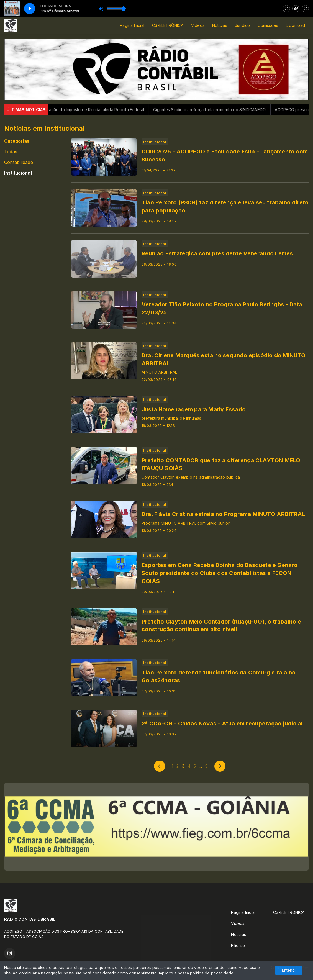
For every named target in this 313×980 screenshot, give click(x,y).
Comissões (268, 25)
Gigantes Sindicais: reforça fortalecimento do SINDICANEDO (219, 110)
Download (295, 25)
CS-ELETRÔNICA (168, 25)
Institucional (18, 173)
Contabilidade (19, 162)
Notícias (220, 25)
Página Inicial (132, 25)
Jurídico (243, 25)
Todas (11, 152)
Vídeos (198, 25)
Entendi (289, 970)
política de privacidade (212, 973)
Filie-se (238, 946)
